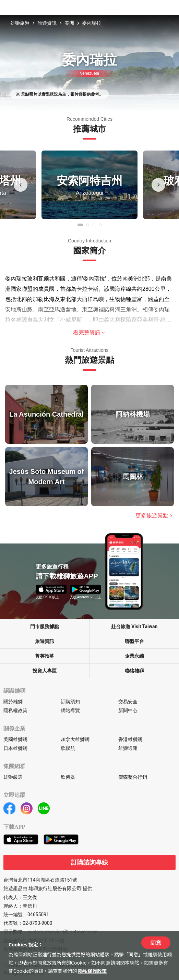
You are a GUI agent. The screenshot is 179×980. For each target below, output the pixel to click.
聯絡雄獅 (134, 671)
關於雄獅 (13, 702)
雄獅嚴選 (13, 777)
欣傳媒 (68, 777)
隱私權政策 (15, 710)
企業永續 (134, 656)
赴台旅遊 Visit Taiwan (134, 626)
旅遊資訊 (47, 23)
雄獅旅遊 (20, 23)
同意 (156, 943)
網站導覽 (70, 710)
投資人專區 (45, 671)
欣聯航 (68, 748)
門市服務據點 (45, 626)
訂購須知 (70, 702)
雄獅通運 (128, 748)
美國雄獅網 (15, 739)
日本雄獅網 (15, 748)
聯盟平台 (134, 641)
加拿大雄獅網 (75, 739)
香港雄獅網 (130, 739)
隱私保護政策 (92, 971)
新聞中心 (128, 710)
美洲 (69, 23)
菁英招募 (45, 656)
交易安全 (128, 702)
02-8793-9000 (37, 923)
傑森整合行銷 (133, 777)
